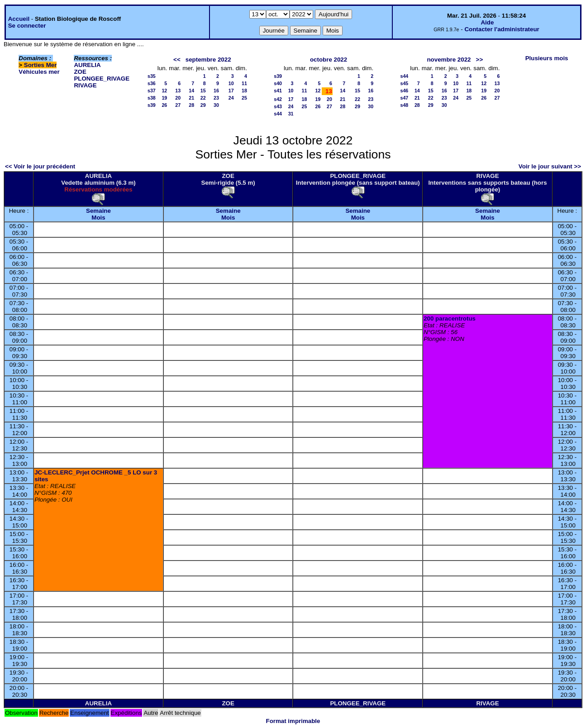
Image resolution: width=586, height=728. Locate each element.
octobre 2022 (329, 60)
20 (178, 98)
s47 (404, 98)
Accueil (19, 19)
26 (164, 105)
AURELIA (87, 65)
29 (203, 105)
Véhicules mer (39, 72)
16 (216, 91)
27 (178, 105)
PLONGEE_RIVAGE (102, 79)
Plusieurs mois (547, 58)
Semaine (98, 211)
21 (191, 98)
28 (191, 105)
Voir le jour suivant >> (550, 166)
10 (231, 83)
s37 (152, 91)
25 (244, 98)
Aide (487, 22)
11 (244, 83)
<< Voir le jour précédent (40, 166)
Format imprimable (293, 721)
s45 (404, 83)
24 (231, 98)
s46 (404, 91)
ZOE (80, 72)
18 (244, 91)
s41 (278, 91)
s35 (152, 76)
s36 (152, 83)
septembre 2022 (208, 60)
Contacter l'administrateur (502, 29)
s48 (404, 105)
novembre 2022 (449, 60)
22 (203, 98)
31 (291, 114)
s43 (278, 106)
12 (164, 91)
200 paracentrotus (450, 318)
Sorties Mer (40, 65)
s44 (278, 114)
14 (191, 91)
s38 (152, 98)
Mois (98, 218)
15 (203, 91)
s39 (152, 105)
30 (216, 105)
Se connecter (27, 26)
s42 (278, 99)
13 (178, 91)
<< (177, 60)
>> (480, 60)
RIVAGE (85, 85)
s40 (278, 83)
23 (216, 98)
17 (231, 91)
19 (164, 98)
